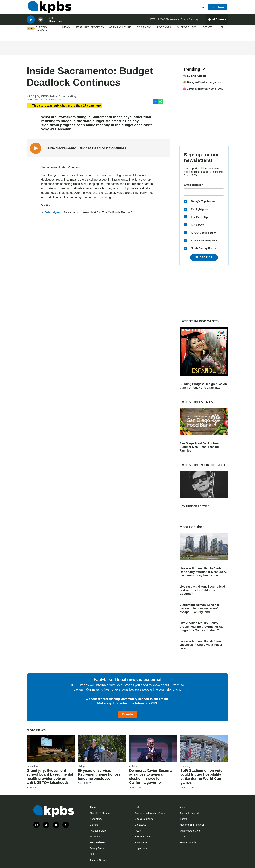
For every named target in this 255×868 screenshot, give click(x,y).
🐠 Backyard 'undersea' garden (202, 82)
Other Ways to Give (190, 831)
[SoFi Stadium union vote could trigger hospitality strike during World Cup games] (204, 748)
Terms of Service (98, 860)
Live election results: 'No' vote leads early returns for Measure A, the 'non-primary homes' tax (203, 572)
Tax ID (183, 837)
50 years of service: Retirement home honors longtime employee (99, 775)
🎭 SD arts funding (195, 76)
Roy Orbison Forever (194, 506)
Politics (133, 766)
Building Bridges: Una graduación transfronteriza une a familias (203, 386)
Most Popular (192, 527)
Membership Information (192, 825)
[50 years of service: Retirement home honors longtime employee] (102, 748)
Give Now (219, 8)
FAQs (138, 831)
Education (32, 766)
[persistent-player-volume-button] (40, 24)
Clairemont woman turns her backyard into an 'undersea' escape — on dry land (199, 608)
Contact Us (140, 825)
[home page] (48, 9)
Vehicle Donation (189, 842)
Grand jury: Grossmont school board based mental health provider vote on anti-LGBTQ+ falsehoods (50, 777)
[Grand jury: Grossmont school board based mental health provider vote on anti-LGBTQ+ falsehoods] (51, 748)
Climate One (55, 25)
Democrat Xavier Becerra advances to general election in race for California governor (150, 777)
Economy (185, 766)
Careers (94, 825)
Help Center (141, 848)
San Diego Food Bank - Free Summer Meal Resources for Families (199, 447)
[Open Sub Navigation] (65, 37)
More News (37, 730)
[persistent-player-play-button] (31, 24)
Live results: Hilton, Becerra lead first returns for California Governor (202, 590)
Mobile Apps (96, 837)
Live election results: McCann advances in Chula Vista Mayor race (201, 645)
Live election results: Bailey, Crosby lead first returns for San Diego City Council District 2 (202, 627)
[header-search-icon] (204, 9)
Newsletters (96, 819)
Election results (42, 34)
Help (221, 34)
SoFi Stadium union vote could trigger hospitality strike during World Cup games (201, 777)
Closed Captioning (144, 819)
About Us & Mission (100, 813)
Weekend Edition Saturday (184, 23)
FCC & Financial (98, 831)
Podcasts (164, 32)
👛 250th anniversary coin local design (203, 90)
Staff (92, 854)
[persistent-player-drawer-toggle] (217, 24)
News (66, 32)
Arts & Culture (120, 32)
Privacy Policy (97, 848)
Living (81, 766)
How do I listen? (143, 837)
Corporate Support (189, 813)
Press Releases (98, 842)
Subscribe (204, 257)
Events (208, 32)
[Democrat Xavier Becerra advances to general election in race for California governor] (153, 748)
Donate (127, 714)
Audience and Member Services (151, 813)
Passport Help (142, 842)
